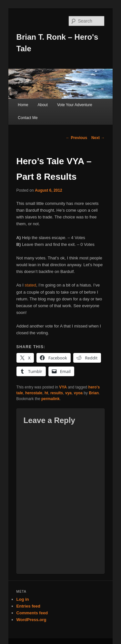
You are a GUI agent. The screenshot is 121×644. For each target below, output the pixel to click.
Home (23, 105)
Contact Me (28, 118)
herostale (34, 393)
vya (68, 393)
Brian (94, 393)
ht (46, 393)
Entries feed (28, 606)
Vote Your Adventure (75, 105)
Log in (23, 599)
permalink (50, 399)
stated (30, 285)
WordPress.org (31, 620)
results (57, 393)
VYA (63, 387)
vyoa (78, 393)
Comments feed (32, 613)
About (42, 105)
